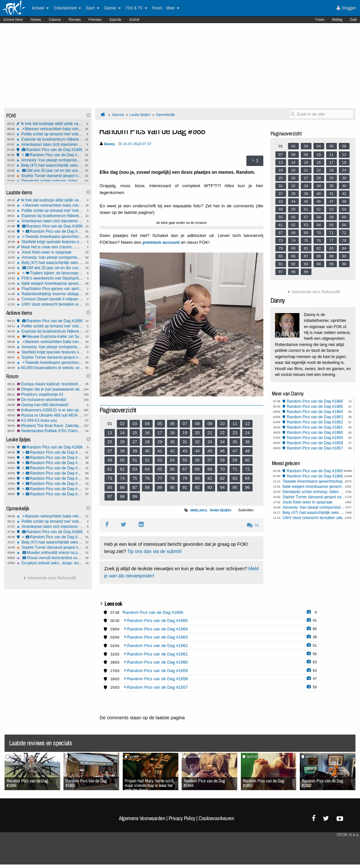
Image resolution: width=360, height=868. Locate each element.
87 (135, 487)
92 (197, 487)
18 (172, 433)
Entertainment (67, 8)
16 (147, 433)
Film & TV (136, 8)
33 (210, 442)
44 (197, 451)
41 (160, 451)
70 (222, 469)
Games (112, 8)
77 (160, 478)
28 (147, 442)
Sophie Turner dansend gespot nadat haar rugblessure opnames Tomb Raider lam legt (50, 176)
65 (160, 469)
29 (160, 442)
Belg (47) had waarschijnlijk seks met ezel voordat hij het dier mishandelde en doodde (50, 165)
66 (172, 469)
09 (210, 424)
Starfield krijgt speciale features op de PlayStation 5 (50, 242)
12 (247, 424)
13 (110, 433)
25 (110, 442)
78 (172, 478)
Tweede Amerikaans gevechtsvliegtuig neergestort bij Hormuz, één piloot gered (50, 237)
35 (235, 442)
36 (247, 442)
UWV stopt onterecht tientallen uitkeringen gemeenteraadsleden (50, 304)
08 (197, 424)
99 (135, 496)
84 (247, 478)
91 (185, 487)
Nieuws (36, 20)
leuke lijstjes (221, 510)
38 (122, 451)
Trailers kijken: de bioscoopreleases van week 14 (50, 273)
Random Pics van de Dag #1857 (50, 494)
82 (222, 478)
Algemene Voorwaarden (142, 818)
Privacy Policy (182, 818)
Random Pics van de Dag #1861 (50, 473)
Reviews (75, 20)
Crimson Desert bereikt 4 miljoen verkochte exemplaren (50, 299)
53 (160, 460)
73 (110, 478)
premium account (161, 242)
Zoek (353, 20)
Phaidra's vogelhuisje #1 (50, 394)
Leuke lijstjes (140, 115)
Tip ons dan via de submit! (154, 551)
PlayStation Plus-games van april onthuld (50, 289)
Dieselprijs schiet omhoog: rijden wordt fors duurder (50, 181)
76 (147, 478)
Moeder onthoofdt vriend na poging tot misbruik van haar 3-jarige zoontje (50, 553)
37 (110, 451)
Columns (55, 20)
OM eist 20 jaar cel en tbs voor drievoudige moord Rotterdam (50, 171)
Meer (173, 8)
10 (222, 424)
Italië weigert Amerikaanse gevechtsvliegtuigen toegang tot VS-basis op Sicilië (50, 283)
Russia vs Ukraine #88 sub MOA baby (50, 415)
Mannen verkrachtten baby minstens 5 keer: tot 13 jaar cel (50, 129)
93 (210, 487)
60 (247, 460)
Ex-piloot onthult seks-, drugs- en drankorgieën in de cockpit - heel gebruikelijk (50, 563)
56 (197, 460)
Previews (95, 20)
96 (247, 487)
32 (197, 442)
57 (210, 460)
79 (185, 478)
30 (172, 442)
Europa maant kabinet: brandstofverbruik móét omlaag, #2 (50, 384)
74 (122, 478)
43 (185, 451)
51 (135, 460)
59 (235, 460)
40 (147, 451)
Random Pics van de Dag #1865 (50, 155)
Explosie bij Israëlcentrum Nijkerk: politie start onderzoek (50, 139)
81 (210, 478)
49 (110, 460)
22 (222, 433)
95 (235, 487)
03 (135, 424)
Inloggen (346, 8)
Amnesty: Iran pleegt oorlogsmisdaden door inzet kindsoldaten (50, 160)
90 (172, 487)
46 (222, 451)
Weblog (337, 20)
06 (172, 424)
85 (110, 487)
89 (160, 487)
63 (135, 469)
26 (122, 442)
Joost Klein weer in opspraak (50, 252)
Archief (134, 20)
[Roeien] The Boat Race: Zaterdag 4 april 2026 (50, 426)
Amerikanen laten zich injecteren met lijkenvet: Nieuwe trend (50, 145)
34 (222, 442)
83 (235, 478)
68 (197, 469)
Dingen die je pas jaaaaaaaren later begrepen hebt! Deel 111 (50, 389)
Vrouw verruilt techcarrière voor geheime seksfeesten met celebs (50, 558)
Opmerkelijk (165, 115)
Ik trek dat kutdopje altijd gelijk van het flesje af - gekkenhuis (50, 124)
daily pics (199, 510)
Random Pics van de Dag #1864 (50, 458)
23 (235, 433)
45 (210, 451)
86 (122, 487)
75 (135, 478)
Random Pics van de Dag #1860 (50, 478)
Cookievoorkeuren (216, 818)
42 (172, 451)
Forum (320, 20)
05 (160, 424)
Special (118, 115)
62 (122, 469)
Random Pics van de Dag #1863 (50, 463)
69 (210, 469)
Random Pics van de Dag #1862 (50, 468)
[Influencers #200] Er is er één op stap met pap (50, 410)
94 (222, 487)
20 (197, 433)
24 (247, 433)
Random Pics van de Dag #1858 (50, 489)
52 (147, 460)
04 (147, 424)
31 (185, 442)
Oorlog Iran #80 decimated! (50, 405)
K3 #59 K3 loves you (50, 420)
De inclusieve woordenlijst (50, 400)
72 (247, 469)
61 (110, 469)
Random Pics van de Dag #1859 (50, 484)
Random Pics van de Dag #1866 (50, 150)
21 (210, 433)
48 (247, 451)
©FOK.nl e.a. (348, 835)
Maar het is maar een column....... (50, 247)
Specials (115, 20)
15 (135, 433)
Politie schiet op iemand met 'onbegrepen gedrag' (50, 134)
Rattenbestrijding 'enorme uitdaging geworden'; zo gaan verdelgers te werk (50, 294)
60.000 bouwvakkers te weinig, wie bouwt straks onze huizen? (50, 368)
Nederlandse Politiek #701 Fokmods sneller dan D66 (50, 431)
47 (235, 451)
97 (110, 496)
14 (122, 433)
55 (185, 460)
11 (235, 424)
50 (122, 460)
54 (172, 460)
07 (185, 424)
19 (185, 433)
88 (147, 487)
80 (197, 478)
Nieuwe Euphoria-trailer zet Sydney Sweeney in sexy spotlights (50, 337)
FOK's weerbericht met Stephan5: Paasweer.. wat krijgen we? (50, 278)
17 (160, 433)
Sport (93, 8)
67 (185, 469)
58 (222, 460)
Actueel (40, 8)
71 (235, 469)
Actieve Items (13, 20)
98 (122, 496)
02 (122, 424)
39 (135, 451)
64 (147, 469)
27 (135, 442)
